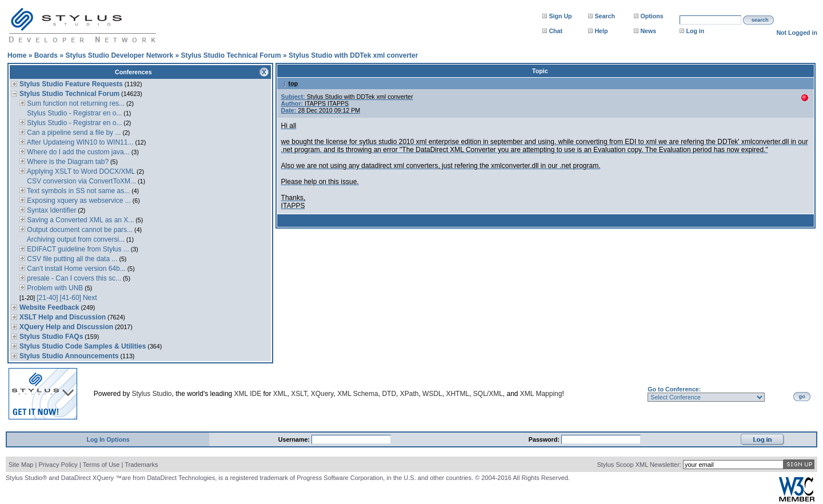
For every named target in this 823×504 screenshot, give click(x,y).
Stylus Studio (152, 394)
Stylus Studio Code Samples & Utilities (83, 346)
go (802, 397)
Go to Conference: (674, 389)
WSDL (432, 394)
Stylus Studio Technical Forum (231, 55)
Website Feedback (49, 307)
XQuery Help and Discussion (66, 327)
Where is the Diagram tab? (67, 162)
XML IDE (248, 394)
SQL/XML (488, 394)
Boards (46, 55)
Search (605, 16)
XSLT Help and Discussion (63, 317)
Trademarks (141, 465)
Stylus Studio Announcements (69, 356)
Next (90, 298)
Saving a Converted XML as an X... (79, 220)
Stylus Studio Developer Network (119, 55)
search (760, 20)
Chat (556, 31)
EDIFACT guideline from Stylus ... (77, 249)
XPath (409, 394)
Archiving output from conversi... (75, 239)
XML (280, 394)
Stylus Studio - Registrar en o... (73, 113)
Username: (295, 439)
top (290, 83)
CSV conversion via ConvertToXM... (81, 181)
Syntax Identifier (51, 210)
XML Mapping (541, 394)
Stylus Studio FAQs (51, 337)
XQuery (322, 394)
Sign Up (560, 16)
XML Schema (358, 394)
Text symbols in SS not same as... (77, 191)
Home (17, 55)
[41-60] (71, 298)
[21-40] (47, 298)
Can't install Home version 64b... (75, 269)
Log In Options (108, 439)
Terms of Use (101, 465)
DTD (389, 394)
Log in (695, 31)
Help (601, 31)
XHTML (458, 394)
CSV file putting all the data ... (71, 259)
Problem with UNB (54, 288)
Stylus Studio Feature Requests (71, 84)
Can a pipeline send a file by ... (73, 133)
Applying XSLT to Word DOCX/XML (80, 171)
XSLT (299, 394)
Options (652, 16)
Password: (545, 439)
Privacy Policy (58, 465)
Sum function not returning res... (75, 103)
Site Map (21, 465)
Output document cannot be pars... (79, 230)
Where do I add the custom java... (77, 152)
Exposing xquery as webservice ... (78, 201)
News (648, 31)
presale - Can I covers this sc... (73, 278)
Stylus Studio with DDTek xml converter (353, 55)
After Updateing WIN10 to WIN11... (79, 142)
